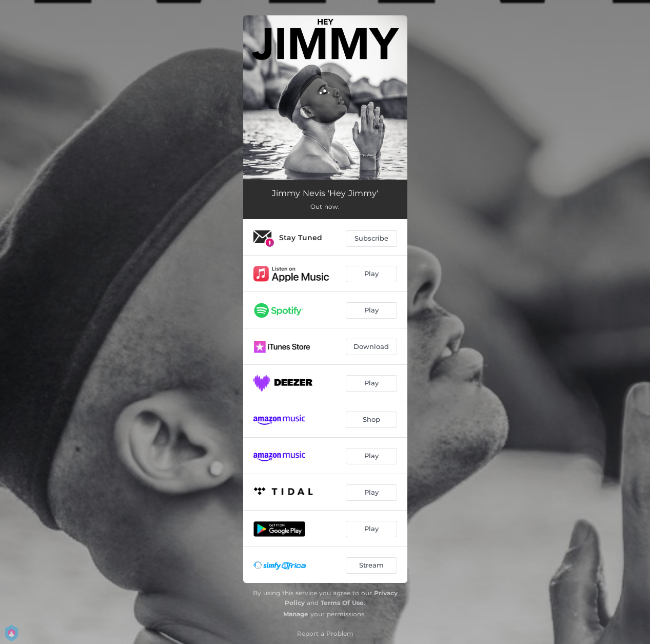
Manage (296, 614)
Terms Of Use (342, 603)
